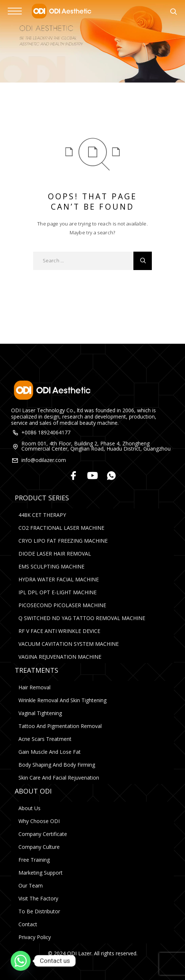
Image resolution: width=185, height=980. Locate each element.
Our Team (31, 885)
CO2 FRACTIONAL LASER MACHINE (61, 528)
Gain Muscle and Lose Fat (50, 752)
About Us (29, 808)
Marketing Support (41, 873)
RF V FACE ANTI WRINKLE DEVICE (59, 631)
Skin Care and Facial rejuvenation (59, 778)
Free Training (34, 860)
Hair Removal (34, 687)
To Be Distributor (39, 911)
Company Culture (39, 847)
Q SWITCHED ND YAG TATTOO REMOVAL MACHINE (82, 618)
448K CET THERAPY (42, 515)
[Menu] (15, 11)
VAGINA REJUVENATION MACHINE (60, 657)
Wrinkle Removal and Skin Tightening (62, 700)
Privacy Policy (35, 937)
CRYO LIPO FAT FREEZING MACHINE (63, 541)
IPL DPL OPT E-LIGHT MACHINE (57, 592)
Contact (28, 924)
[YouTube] (93, 477)
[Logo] (61, 11)
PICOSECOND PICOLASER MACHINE (62, 605)
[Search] (173, 13)
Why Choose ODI (39, 821)
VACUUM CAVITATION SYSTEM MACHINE (69, 644)
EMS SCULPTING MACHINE (51, 566)
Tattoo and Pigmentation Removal (60, 726)
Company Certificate (43, 834)
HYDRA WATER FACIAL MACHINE (59, 579)
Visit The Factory (38, 898)
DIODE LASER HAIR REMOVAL (55, 554)
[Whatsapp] (111, 477)
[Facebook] (74, 477)
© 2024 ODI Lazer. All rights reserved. (93, 953)
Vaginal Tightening (40, 713)
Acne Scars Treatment (45, 739)
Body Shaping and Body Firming (57, 765)
